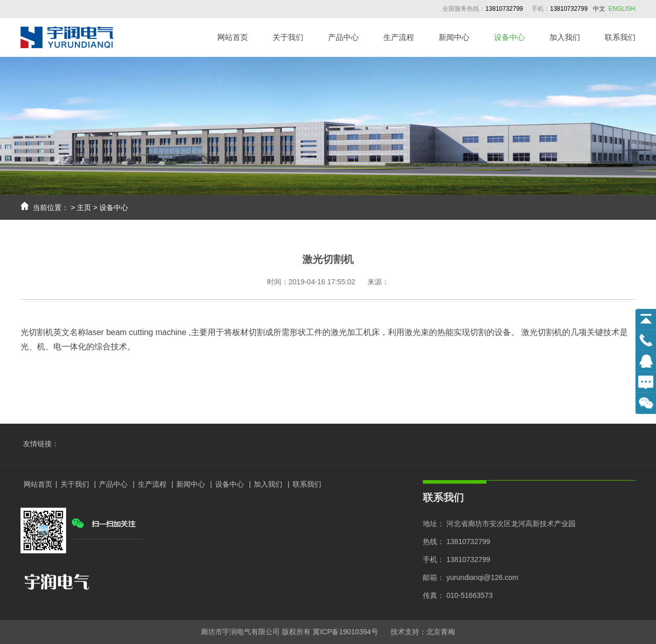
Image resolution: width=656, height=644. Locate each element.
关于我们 (288, 37)
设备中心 (509, 37)
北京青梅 (441, 632)
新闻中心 (454, 37)
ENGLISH (622, 9)
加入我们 (565, 37)
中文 (599, 9)
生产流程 (399, 37)
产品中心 (343, 37)
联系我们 (620, 37)
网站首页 (233, 37)
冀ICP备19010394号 (345, 632)
